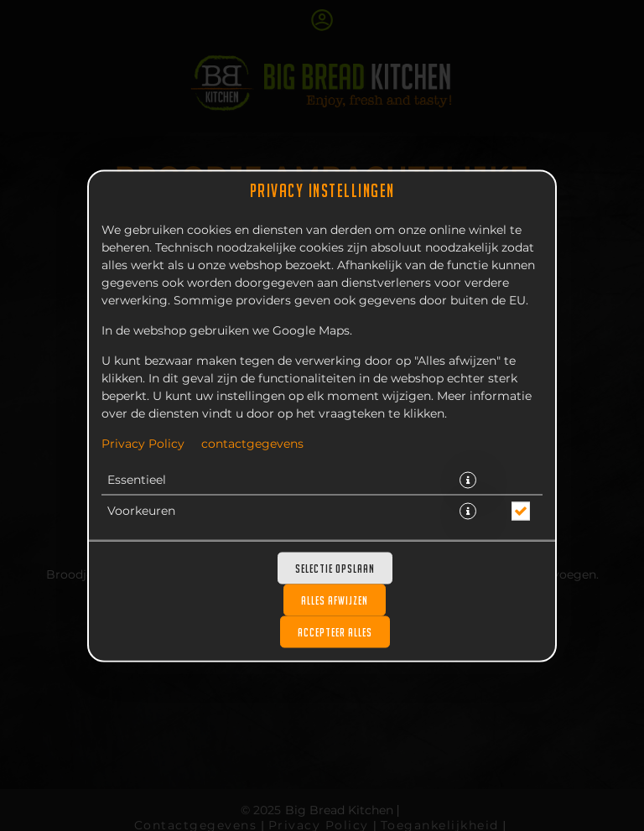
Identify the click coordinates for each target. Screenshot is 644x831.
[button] (468, 480)
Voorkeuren (141, 511)
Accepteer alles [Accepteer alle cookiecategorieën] (335, 631)
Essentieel (137, 480)
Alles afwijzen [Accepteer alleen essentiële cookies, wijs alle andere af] (335, 600)
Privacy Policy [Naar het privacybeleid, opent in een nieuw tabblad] (143, 444)
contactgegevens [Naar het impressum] (252, 444)
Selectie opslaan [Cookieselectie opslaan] (335, 568)
